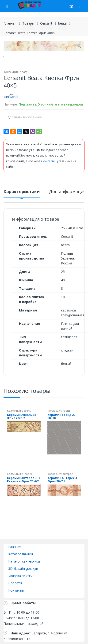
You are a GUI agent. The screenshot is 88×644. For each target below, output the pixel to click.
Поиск (72, 6)
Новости (15, 595)
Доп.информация (67, 204)
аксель (26, 423)
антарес (27, 486)
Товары (28, 23)
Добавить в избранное (24, 129)
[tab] (22, 206)
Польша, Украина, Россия (68, 270)
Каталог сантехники (24, 573)
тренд (66, 423)
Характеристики (22, 204)
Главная (10, 23)
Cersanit (46, 23)
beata (62, 23)
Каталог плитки (21, 566)
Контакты (16, 602)
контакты (49, 173)
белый (66, 375)
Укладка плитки (20, 588)
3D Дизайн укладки (23, 580)
